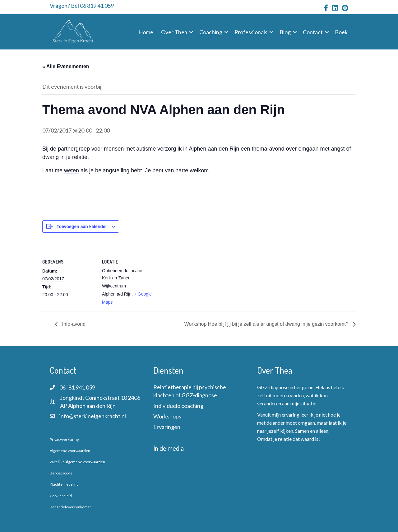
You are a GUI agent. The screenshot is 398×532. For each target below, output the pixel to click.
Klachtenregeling (64, 484)
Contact (313, 32)
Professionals (251, 32)
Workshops (167, 416)
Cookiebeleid (61, 496)
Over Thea (174, 32)
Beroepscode (61, 473)
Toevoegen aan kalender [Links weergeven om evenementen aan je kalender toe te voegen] (82, 226)
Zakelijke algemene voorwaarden (77, 462)
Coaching (211, 32)
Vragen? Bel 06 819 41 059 (82, 6)
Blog (285, 32)
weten (72, 170)
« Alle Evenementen (66, 66)
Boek (341, 32)
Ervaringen (167, 427)
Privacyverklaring (64, 439)
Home (146, 32)
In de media (169, 448)
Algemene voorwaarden (70, 451)
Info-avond (73, 324)
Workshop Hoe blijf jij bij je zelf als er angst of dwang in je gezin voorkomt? (267, 324)
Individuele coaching (178, 406)
